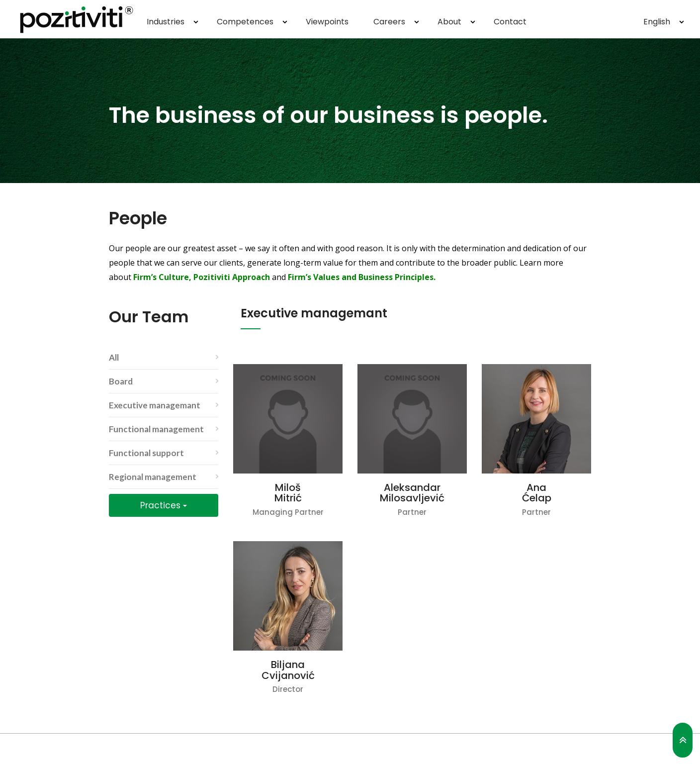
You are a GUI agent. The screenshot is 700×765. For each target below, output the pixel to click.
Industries (166, 22)
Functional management (156, 429)
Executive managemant (155, 405)
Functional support (146, 453)
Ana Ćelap (537, 493)
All (114, 357)
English (657, 22)
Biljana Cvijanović (288, 670)
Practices (164, 505)
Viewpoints (327, 22)
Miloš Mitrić (288, 493)
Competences (245, 22)
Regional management (153, 477)
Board (121, 381)
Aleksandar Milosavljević (412, 493)
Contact (510, 22)
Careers (389, 22)
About (449, 22)
